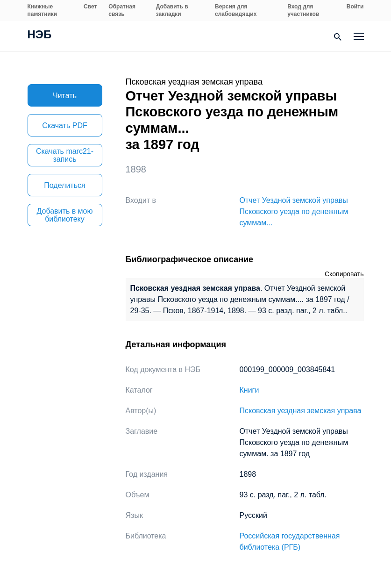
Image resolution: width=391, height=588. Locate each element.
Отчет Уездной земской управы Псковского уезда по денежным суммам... (294, 212)
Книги (249, 390)
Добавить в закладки (172, 10)
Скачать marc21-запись (65, 155)
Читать (65, 96)
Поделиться (64, 185)
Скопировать (344, 274)
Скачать (64, 125)
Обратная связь (122, 10)
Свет (90, 7)
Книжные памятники (43, 10)
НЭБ (40, 36)
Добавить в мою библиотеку (65, 215)
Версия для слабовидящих (236, 10)
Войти (355, 7)
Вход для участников (303, 10)
